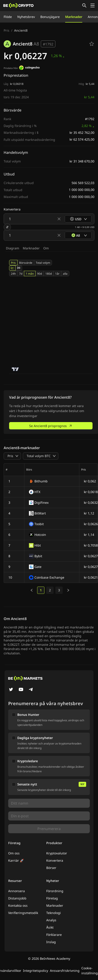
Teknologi (54, 913)
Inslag (51, 942)
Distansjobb (17, 898)
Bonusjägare (50, 17)
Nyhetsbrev (26, 17)
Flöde (8, 17)
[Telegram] (31, 690)
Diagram (13, 248)
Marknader (74, 17)
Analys (51, 920)
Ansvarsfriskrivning (65, 971)
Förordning (55, 891)
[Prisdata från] (29, 68)
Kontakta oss (18, 905)
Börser (51, 868)
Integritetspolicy (36, 971)
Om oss (14, 853)
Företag (52, 898)
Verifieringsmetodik (23, 913)
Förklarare (54, 935)
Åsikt (50, 927)
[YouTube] (21, 690)
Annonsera (17, 891)
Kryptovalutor (57, 853)
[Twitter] (11, 690)
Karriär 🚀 (16, 860)
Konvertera (55, 860)
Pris (6, 30)
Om (46, 248)
